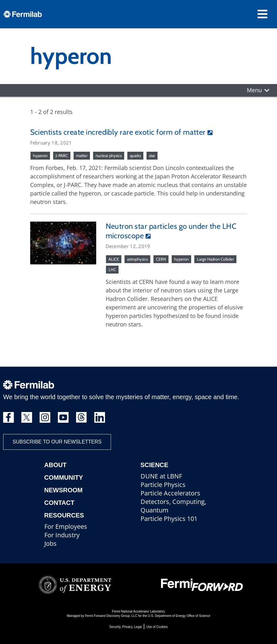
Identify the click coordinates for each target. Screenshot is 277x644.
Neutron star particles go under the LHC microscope (171, 231)
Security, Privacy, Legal (126, 627)
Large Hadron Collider (215, 259)
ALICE (114, 259)
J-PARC (62, 155)
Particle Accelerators (170, 493)
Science (155, 465)
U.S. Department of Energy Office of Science (179, 616)
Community (64, 477)
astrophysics (137, 259)
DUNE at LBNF (161, 476)
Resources (64, 515)
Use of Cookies (157, 627)
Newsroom (64, 490)
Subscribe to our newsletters (57, 442)
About (55, 465)
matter (82, 155)
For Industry (62, 535)
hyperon (40, 155)
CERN (161, 259)
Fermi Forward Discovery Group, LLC (111, 616)
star (152, 155)
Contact (59, 503)
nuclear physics (109, 155)
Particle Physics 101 (169, 519)
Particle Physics (163, 485)
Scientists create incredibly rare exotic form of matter (118, 132)
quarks (135, 155)
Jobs (50, 543)
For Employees (66, 526)
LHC (112, 269)
